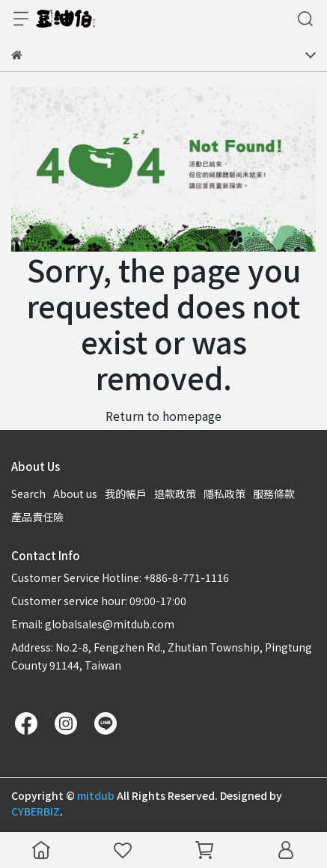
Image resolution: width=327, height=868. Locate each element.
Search (28, 494)
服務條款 (274, 494)
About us (75, 494)
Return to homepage (163, 416)
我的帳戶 (126, 494)
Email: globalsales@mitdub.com (93, 624)
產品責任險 (37, 517)
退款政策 (175, 494)
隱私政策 (224, 494)
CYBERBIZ (36, 811)
